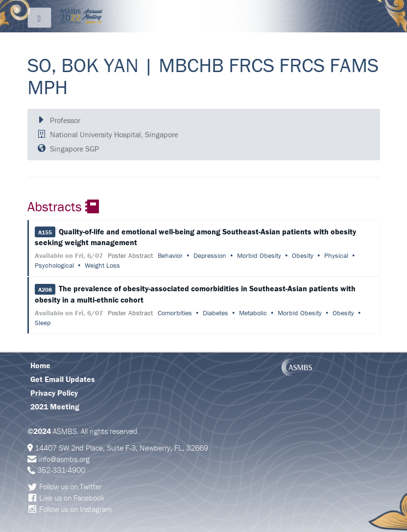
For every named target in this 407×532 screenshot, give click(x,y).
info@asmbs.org (64, 459)
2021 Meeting (55, 406)
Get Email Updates (63, 379)
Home (40, 365)
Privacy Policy (54, 393)
